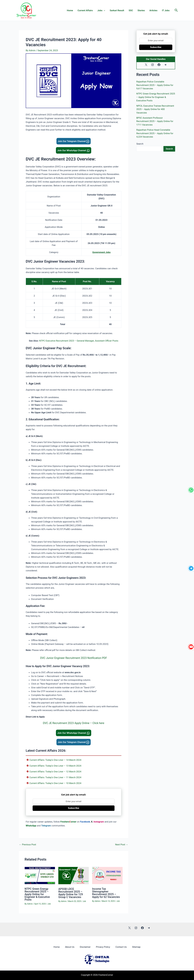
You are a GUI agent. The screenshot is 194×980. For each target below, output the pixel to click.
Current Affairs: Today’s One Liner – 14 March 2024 (55, 760)
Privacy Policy (103, 947)
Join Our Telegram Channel (74, 141)
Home (70, 10)
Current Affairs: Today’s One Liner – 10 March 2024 (55, 783)
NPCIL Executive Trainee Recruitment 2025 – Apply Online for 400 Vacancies (155, 109)
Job (49, 904)
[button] (176, 10)
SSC (131, 10)
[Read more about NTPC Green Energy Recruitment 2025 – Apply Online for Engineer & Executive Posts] (40, 875)
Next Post (122, 845)
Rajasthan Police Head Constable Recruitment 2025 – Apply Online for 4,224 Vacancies (155, 133)
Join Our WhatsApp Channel (74, 150)
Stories (141, 10)
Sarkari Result (117, 10)
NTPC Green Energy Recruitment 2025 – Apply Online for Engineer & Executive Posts (37, 894)
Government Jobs (102, 252)
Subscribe (74, 808)
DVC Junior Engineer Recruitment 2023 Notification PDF (73, 658)
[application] (104, 10)
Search (140, 144)
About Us (70, 947)
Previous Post (28, 845)
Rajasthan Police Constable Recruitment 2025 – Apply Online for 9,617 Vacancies (155, 85)
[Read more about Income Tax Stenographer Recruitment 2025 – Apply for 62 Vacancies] (107, 875)
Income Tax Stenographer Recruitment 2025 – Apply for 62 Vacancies (106, 893)
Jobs (101, 10)
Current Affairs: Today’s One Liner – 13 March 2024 (55, 766)
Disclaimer (85, 947)
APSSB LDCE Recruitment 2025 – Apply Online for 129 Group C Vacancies (71, 893)
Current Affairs (85, 10)
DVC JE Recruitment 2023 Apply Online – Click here (73, 723)
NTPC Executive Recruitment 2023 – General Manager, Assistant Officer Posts (79, 341)
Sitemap (136, 947)
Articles (153, 10)
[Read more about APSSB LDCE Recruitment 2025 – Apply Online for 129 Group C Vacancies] (74, 875)
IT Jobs (166, 10)
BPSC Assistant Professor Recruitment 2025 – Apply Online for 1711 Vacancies (155, 121)
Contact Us (121, 947)
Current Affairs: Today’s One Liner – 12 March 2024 (55, 772)
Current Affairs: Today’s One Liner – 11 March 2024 (55, 777)
